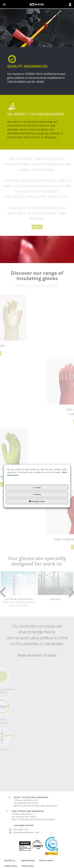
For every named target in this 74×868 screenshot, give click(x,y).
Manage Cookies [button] (37, 501)
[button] (37, 4)
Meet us (37, 227)
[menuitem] (10, 861)
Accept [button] (37, 488)
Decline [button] (37, 494)
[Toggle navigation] (70, 4)
